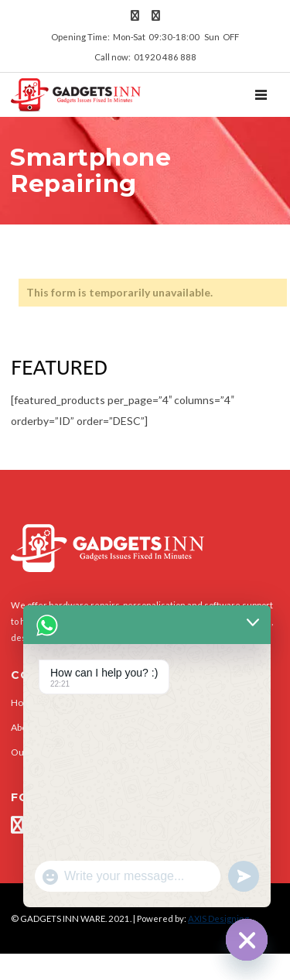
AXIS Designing (218, 918)
